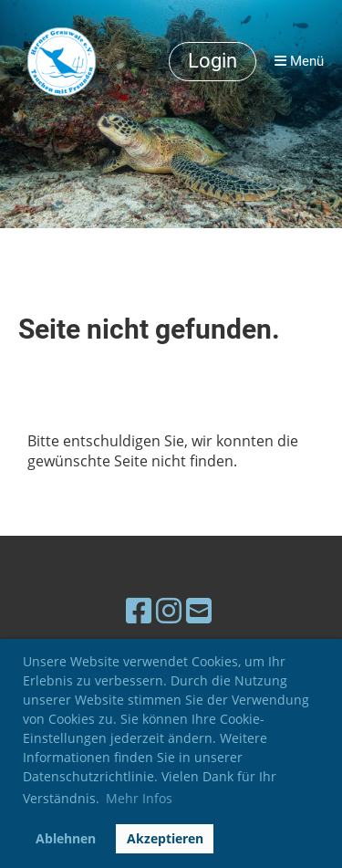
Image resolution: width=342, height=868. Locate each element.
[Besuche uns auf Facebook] (139, 610)
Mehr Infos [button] (139, 798)
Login (212, 61)
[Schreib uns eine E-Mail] (199, 610)
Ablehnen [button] (66, 838)
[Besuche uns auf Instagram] (169, 610)
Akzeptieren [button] (165, 838)
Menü (299, 61)
